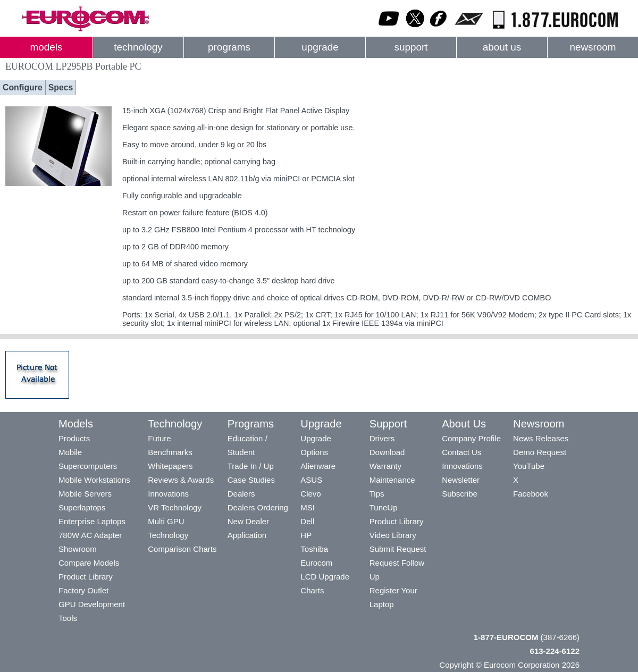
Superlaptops (82, 507)
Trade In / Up (251, 466)
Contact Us (461, 452)
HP (306, 535)
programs (229, 47)
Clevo (310, 494)
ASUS (311, 480)
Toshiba (314, 549)
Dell (307, 521)
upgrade (320, 47)
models (47, 47)
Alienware (318, 466)
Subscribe (460, 494)
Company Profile (471, 438)
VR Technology (175, 507)
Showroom (78, 549)
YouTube (529, 466)
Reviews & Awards (181, 480)
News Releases (541, 438)
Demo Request (540, 452)
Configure (23, 87)
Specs (61, 87)
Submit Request (398, 549)
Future (159, 438)
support (411, 47)
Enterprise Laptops (92, 521)
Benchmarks (170, 452)
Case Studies (251, 480)
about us (502, 47)
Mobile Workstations (94, 480)
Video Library (393, 535)
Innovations (168, 494)
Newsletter (461, 480)
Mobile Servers (85, 494)
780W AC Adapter (90, 535)
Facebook (531, 494)
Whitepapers (170, 466)
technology (138, 47)
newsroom (593, 47)
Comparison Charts (182, 549)
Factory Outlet (83, 590)
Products (74, 438)
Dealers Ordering (258, 507)
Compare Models (89, 563)
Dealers (241, 494)
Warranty (385, 466)
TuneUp (384, 507)
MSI (308, 507)
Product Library (86, 577)
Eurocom (316, 563)
